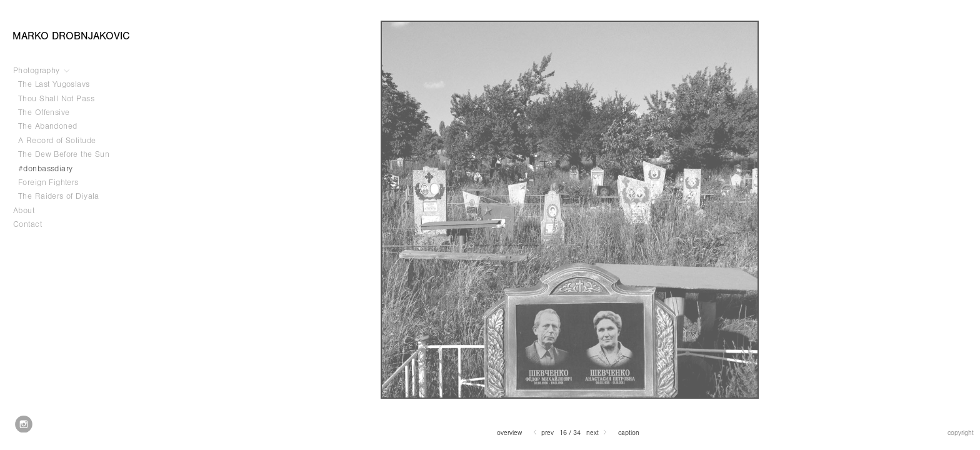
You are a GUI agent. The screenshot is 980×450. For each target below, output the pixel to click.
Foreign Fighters (48, 182)
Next (597, 433)
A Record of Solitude (62, 141)
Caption (629, 433)
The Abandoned (47, 126)
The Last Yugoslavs (54, 84)
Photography (42, 71)
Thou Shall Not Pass (56, 99)
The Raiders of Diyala (59, 196)
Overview (509, 433)
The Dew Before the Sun (64, 154)
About (24, 211)
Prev (542, 433)
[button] (509, 433)
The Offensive (44, 112)
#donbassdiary (45, 169)
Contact (27, 224)
